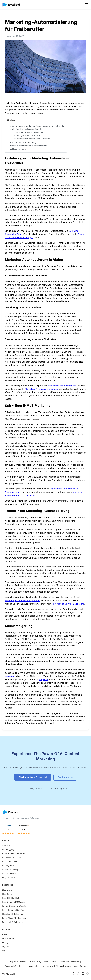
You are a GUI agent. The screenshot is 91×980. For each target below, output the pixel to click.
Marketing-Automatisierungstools (42, 389)
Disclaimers (48, 966)
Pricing (5, 942)
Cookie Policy (50, 962)
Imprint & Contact (18, 962)
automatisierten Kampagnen (62, 386)
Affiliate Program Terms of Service (71, 966)
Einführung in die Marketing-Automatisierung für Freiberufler (37, 126)
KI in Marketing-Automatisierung (68, 604)
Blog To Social (8, 878)
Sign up (5, 947)
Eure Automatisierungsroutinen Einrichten (31, 139)
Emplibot (44, 680)
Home (5, 934)
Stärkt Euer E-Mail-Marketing (23, 142)
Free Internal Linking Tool (13, 910)
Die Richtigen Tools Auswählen (26, 135)
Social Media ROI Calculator (14, 918)
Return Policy (33, 966)
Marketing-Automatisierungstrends (22, 600)
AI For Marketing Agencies (14, 853)
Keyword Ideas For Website (14, 906)
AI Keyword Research (12, 858)
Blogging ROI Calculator (13, 914)
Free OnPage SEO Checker (14, 902)
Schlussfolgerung (18, 149)
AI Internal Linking (10, 870)
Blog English (8, 890)
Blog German (8, 894)
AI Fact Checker (9, 874)
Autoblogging (8, 849)
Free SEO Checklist (11, 898)
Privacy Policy (35, 962)
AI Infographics (9, 865)
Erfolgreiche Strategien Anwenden (28, 132)
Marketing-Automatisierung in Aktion (26, 129)
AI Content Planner (10, 862)
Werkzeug (10, 676)
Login (5, 950)
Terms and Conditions (69, 962)
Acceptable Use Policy (15, 966)
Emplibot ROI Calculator (13, 922)
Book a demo (8, 938)
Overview (6, 845)
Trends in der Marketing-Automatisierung (28, 146)
